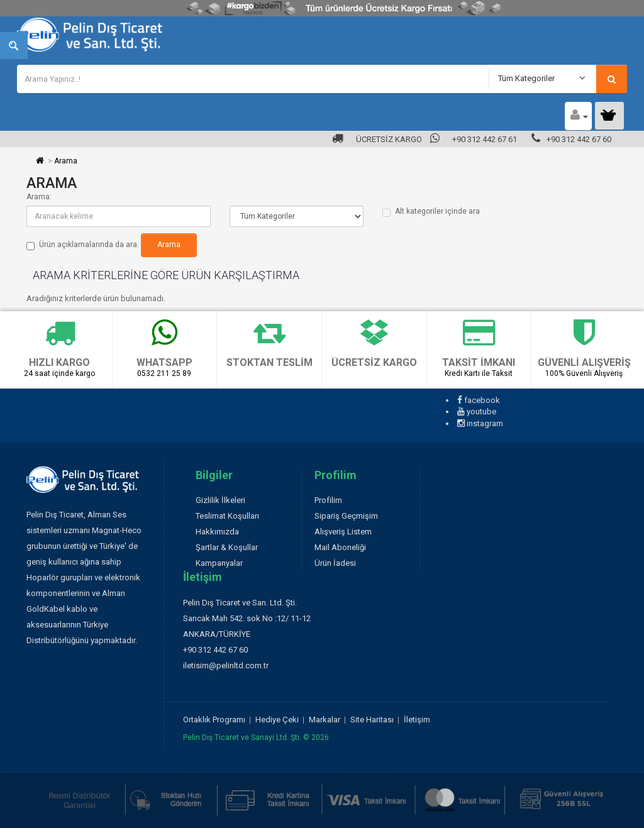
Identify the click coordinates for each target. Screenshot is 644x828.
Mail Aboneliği (340, 547)
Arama (66, 161)
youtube (477, 411)
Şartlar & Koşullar (227, 547)
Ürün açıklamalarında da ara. (83, 245)
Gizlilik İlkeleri (220, 500)
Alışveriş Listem (343, 532)
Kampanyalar (219, 563)
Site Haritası (372, 720)
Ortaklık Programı (214, 720)
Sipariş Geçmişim (346, 516)
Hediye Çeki (277, 720)
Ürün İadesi (335, 563)
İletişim (417, 720)
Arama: (39, 197)
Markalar (325, 720)
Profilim (328, 500)
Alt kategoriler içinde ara (431, 212)
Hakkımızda (217, 532)
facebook (479, 400)
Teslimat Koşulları (227, 516)
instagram (480, 423)
